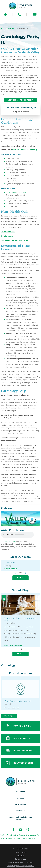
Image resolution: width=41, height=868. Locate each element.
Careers (21, 798)
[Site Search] (5, 15)
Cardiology (8, 665)
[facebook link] (14, 830)
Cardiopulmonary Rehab (16, 192)
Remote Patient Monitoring (24, 150)
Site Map (21, 856)
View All (20, 578)
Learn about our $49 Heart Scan (14, 240)
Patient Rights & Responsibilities (20, 866)
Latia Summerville (8, 541)
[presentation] (8, 232)
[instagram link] (27, 830)
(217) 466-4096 (20, 112)
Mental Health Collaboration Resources (21, 818)
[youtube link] (20, 830)
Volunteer (20, 792)
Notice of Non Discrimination (20, 863)
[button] (34, 15)
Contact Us (20, 811)
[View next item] (26, 573)
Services (10, 29)
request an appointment (21, 100)
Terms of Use (20, 859)
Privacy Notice (20, 853)
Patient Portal (21, 805)
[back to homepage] (2, 29)
